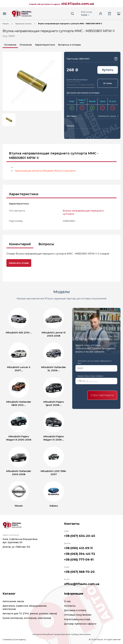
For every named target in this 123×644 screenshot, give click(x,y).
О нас (67, 601)
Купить (108, 70)
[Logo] (22, 14)
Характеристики (45, 45)
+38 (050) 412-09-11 (78, 548)
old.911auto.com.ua (78, 4)
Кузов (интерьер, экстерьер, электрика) (27, 618)
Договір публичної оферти (80, 624)
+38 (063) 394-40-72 (80, 554)
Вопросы (46, 244)
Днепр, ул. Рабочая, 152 (16, 547)
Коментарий (20, 244)
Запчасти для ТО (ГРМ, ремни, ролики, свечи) (30, 614)
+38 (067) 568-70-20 (79, 572)
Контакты (70, 606)
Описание (26, 45)
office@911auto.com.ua (82, 584)
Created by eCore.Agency (14, 639)
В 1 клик (108, 83)
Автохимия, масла (13, 601)
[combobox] (108, 116)
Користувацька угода (77, 619)
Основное (10, 45)
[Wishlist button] (116, 59)
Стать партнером (102, 395)
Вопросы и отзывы (69, 45)
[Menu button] (4, 14)
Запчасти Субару (70, 634)
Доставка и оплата (75, 610)
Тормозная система (23, 24)
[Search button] (72, 14)
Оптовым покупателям (78, 615)
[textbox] (107, 116)
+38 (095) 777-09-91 (79, 560)
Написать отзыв (19, 263)
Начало (6, 24)
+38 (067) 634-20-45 (80, 536)
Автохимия (85, 634)
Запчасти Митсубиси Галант (46, 634)
